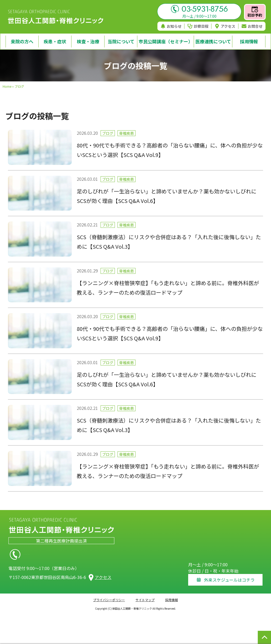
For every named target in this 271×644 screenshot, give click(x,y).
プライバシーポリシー (109, 596)
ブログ (108, 133)
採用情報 (171, 596)
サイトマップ (145, 596)
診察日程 (198, 26)
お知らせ (171, 26)
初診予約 (255, 12)
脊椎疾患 (127, 133)
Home (7, 86)
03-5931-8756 (199, 9)
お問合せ (252, 26)
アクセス (225, 26)
